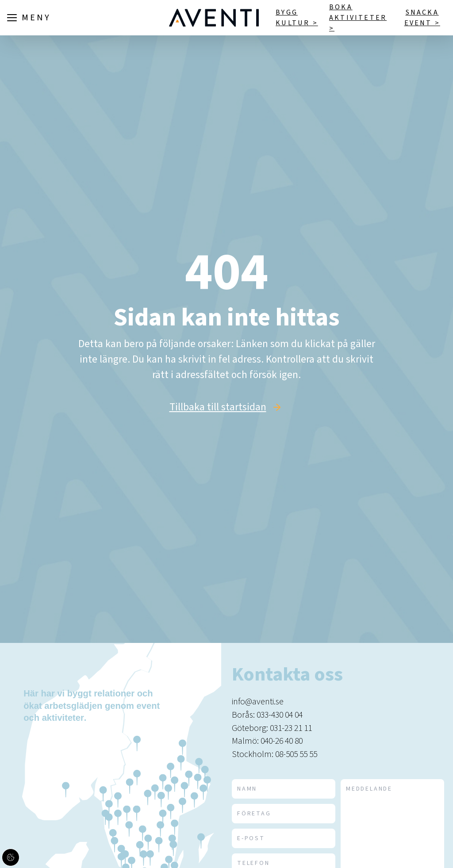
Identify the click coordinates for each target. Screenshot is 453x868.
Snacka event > (422, 18)
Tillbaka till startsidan (218, 407)
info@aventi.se (258, 702)
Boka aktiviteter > (358, 18)
